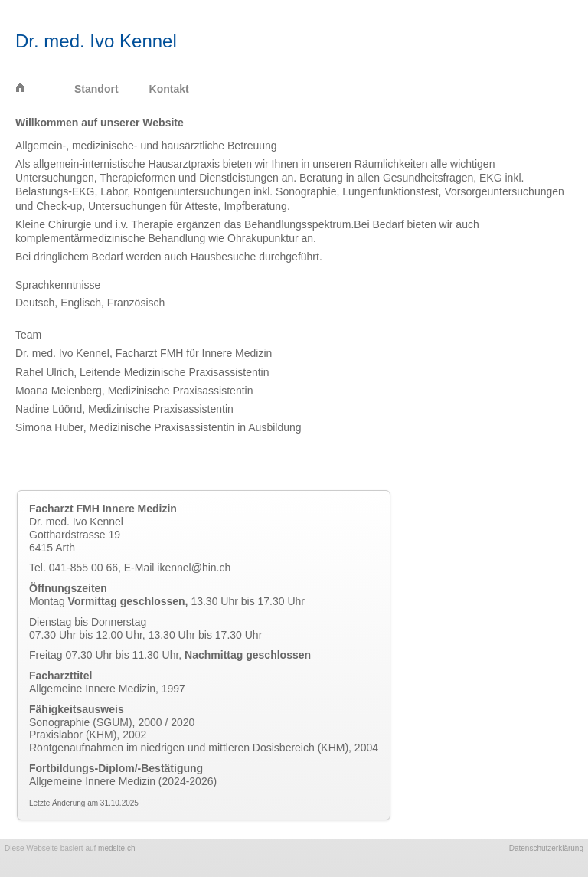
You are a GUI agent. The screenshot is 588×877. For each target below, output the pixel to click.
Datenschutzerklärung (546, 848)
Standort (96, 89)
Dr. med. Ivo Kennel (96, 41)
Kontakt (169, 89)
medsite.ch (116, 848)
